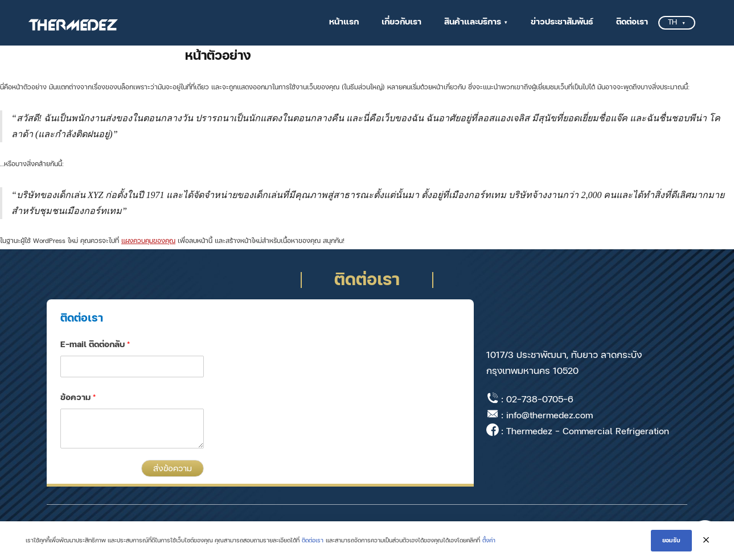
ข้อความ (78, 398)
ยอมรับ (671, 541)
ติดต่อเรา (632, 22)
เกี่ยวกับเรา (401, 22)
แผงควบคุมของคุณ (148, 241)
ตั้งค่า (489, 540)
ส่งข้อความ (173, 468)
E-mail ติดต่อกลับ (95, 345)
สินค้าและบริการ (473, 22)
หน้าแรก (344, 22)
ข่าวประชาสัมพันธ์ (562, 22)
